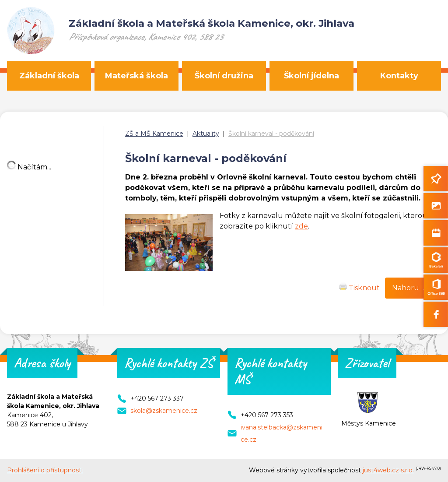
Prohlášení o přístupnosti (45, 470)
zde (301, 226)
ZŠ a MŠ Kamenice (154, 134)
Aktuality (206, 134)
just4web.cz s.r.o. (388, 470)
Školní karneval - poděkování (271, 134)
